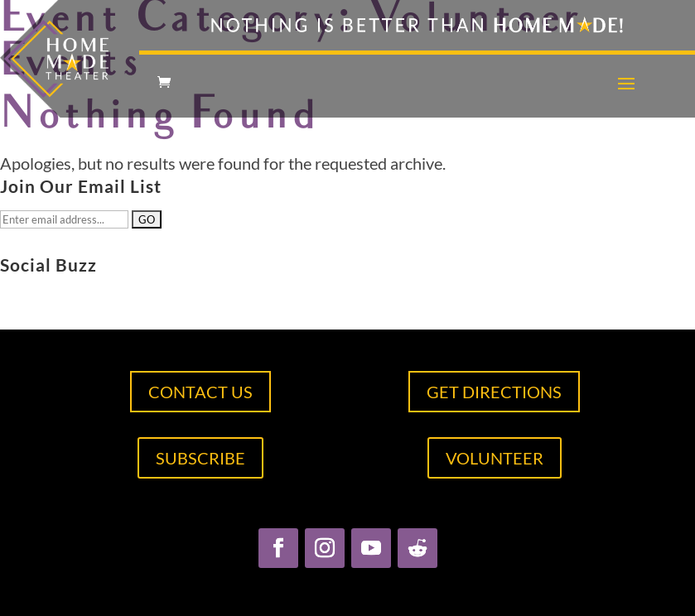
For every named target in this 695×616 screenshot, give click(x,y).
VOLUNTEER (495, 458)
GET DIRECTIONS (494, 392)
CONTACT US (200, 392)
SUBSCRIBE (200, 458)
